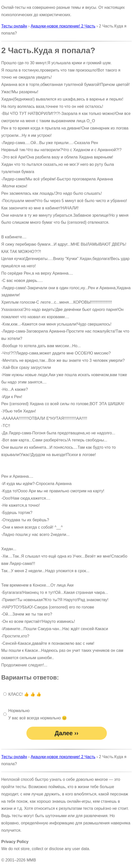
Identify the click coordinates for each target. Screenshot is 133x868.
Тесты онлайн (14, 26)
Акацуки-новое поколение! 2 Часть (63, 26)
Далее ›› (66, 733)
